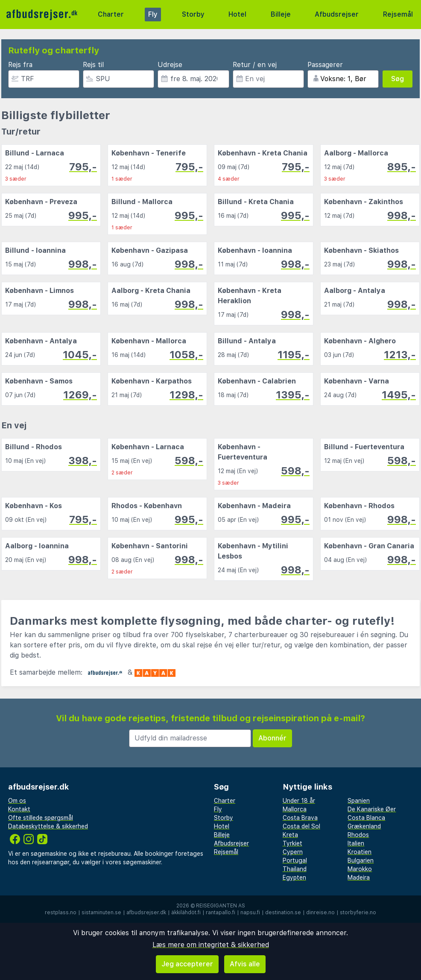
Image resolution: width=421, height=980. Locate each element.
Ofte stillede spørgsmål (41, 818)
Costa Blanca (366, 818)
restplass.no (61, 913)
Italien (356, 843)
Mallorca (295, 809)
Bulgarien (361, 860)
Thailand (295, 869)
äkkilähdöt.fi (186, 913)
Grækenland (364, 826)
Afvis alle (245, 964)
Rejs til (93, 65)
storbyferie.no (358, 913)
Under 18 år (299, 801)
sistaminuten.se (101, 913)
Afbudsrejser (337, 14)
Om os (17, 801)
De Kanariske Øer (372, 809)
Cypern (293, 852)
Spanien (359, 801)
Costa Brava (300, 818)
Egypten (294, 878)
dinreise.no (320, 913)
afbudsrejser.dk (146, 913)
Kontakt (19, 809)
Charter (111, 14)
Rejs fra (20, 65)
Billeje (281, 14)
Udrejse (170, 65)
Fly (153, 14)
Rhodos (358, 835)
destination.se (283, 913)
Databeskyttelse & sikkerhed (48, 826)
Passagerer (325, 65)
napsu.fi (250, 913)
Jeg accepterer (187, 964)
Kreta (290, 835)
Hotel (237, 14)
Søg (398, 79)
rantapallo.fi (221, 913)
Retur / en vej (255, 65)
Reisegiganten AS (221, 906)
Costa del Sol (301, 826)
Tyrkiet (292, 843)
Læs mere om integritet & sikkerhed (211, 945)
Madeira (359, 878)
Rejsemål (398, 14)
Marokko (360, 869)
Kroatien (360, 852)
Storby (193, 14)
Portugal (295, 860)
